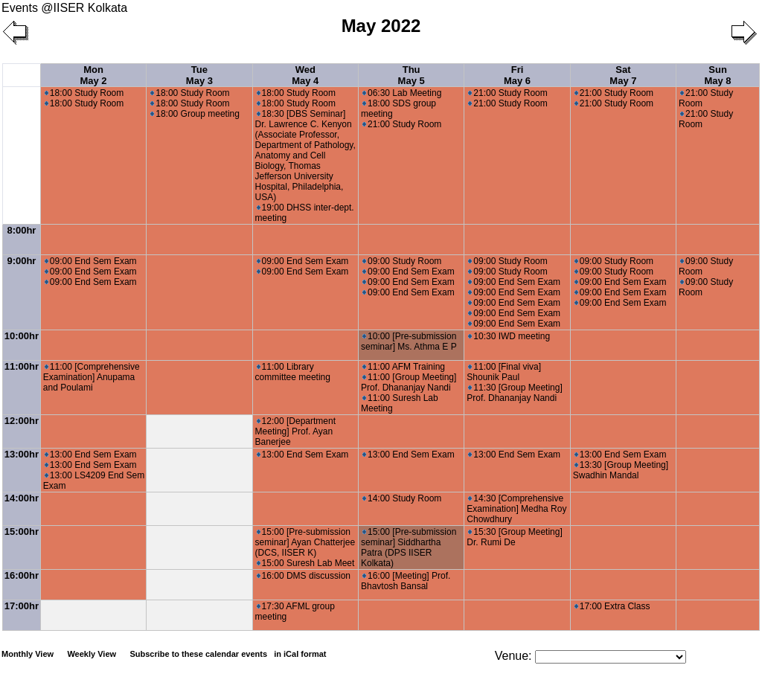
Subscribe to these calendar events (229, 654)
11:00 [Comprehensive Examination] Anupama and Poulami (92, 377)
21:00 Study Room (402, 124)
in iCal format (300, 654)
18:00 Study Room (84, 93)
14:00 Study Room (402, 498)
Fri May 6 (517, 75)
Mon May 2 (93, 75)
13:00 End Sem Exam (91, 455)
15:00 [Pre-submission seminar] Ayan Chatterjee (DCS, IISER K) (305, 542)
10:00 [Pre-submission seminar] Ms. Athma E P (409, 341)
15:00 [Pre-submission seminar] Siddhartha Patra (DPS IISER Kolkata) (409, 548)
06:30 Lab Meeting (402, 93)
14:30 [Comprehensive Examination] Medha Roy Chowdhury (516, 509)
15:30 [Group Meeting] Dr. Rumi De (514, 537)
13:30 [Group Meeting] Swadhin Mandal (621, 470)
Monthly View (28, 654)
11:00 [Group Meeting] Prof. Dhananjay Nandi (409, 382)
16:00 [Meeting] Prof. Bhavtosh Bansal (406, 581)
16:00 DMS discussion (304, 576)
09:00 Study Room (402, 261)
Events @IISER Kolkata (64, 8)
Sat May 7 (623, 75)
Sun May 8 (717, 75)
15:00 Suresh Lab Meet (306, 563)
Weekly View (92, 654)
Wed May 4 (305, 75)
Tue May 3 (199, 75)
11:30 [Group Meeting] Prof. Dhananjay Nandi (514, 393)
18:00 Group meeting (195, 114)
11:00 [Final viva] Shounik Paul (504, 372)
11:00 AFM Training (404, 367)
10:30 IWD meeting (509, 336)
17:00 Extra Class (612, 606)
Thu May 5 (412, 75)
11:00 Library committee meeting (293, 372)
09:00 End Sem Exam (91, 261)
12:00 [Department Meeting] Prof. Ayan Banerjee (295, 431)
